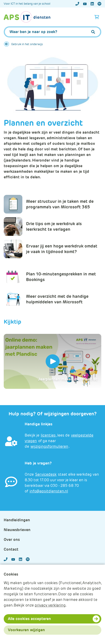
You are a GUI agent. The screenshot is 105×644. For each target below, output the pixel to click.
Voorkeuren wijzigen (26, 630)
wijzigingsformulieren (49, 446)
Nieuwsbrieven (17, 530)
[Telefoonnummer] (77, 4)
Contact (11, 549)
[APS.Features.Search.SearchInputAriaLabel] (52, 32)
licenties (48, 435)
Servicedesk (46, 474)
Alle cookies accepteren (29, 619)
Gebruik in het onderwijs (27, 44)
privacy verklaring (50, 605)
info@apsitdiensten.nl (49, 491)
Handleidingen (17, 520)
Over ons (12, 540)
